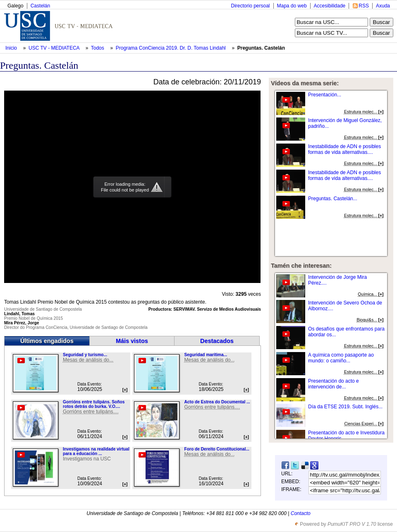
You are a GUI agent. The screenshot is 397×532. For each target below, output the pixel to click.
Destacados (217, 341)
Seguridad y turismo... (85, 355)
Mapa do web (292, 6)
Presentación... (325, 95)
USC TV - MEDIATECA (55, 48)
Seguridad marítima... (206, 355)
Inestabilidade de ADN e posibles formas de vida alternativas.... (344, 149)
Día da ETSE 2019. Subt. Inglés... (345, 407)
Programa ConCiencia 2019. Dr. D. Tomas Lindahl (171, 48)
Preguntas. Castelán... (333, 199)
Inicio (12, 48)
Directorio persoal (250, 6)
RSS (364, 6)
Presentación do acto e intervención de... (334, 384)
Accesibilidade (330, 6)
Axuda (383, 6)
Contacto (301, 513)
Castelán (40, 6)
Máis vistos (132, 341)
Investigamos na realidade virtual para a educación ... (96, 451)
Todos (98, 48)
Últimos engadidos (47, 341)
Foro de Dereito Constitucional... (216, 449)
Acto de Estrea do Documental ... (217, 402)
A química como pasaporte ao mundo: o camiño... (341, 358)
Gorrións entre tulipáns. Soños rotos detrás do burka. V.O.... (94, 404)
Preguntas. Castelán (261, 48)
